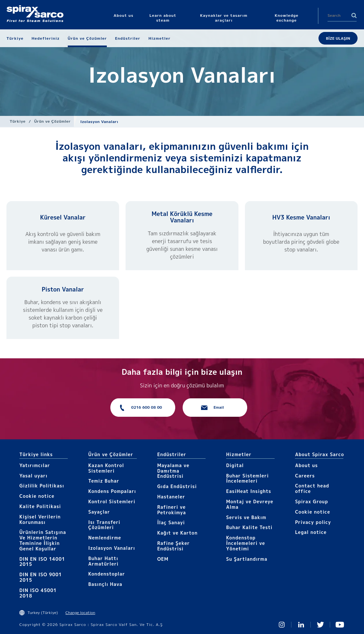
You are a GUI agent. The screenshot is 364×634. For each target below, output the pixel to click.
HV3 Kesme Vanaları (301, 217)
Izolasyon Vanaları (112, 548)
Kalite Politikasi (40, 506)
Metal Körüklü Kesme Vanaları (182, 217)
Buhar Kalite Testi (249, 527)
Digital (235, 465)
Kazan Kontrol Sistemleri (106, 468)
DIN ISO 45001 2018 (38, 593)
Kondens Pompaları (112, 491)
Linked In (301, 625)
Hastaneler (171, 497)
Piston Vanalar (63, 289)
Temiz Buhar (104, 481)
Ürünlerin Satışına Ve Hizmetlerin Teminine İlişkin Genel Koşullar (43, 540)
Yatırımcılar (35, 465)
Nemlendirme (105, 538)
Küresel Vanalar (63, 217)
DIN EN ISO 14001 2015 (42, 562)
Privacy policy (313, 522)
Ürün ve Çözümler (52, 121)
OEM (163, 559)
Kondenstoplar (107, 574)
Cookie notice (37, 496)
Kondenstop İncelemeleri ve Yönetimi (246, 543)
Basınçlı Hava (105, 584)
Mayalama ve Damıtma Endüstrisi (173, 471)
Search (354, 15)
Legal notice (311, 532)
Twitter (320, 625)
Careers (305, 476)
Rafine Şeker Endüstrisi (173, 546)
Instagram (282, 625)
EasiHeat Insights (249, 491)
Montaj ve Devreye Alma (250, 504)
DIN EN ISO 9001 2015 (41, 577)
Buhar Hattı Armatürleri (104, 561)
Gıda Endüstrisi (177, 486)
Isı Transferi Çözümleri (104, 525)
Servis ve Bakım (246, 517)
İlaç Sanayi (171, 522)
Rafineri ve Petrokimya (172, 510)
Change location (80, 613)
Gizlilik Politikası (42, 486)
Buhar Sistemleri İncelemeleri (248, 478)
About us (306, 465)
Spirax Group (311, 501)
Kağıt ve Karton (177, 533)
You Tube (340, 625)
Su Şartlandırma (247, 559)
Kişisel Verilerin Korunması (40, 519)
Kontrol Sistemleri (112, 501)
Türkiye (18, 121)
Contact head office (312, 488)
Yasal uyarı (33, 476)
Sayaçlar (99, 512)
